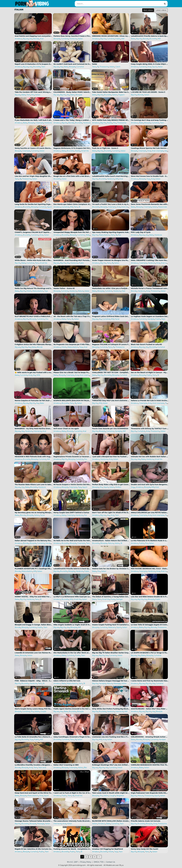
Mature (81, 291)
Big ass (26, 39)
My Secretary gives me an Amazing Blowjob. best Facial (34, 513)
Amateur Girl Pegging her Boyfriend (107, 849)
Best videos (148, 10)
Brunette (153, 39)
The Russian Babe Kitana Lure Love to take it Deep (34, 485)
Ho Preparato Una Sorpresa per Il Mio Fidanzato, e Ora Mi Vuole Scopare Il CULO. (72, 344)
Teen (43, 67)
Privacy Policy (86, 862)
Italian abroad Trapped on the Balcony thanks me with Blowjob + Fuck (34, 541)
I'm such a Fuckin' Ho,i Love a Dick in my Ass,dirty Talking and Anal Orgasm (111, 204)
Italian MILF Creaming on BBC (66, 765)
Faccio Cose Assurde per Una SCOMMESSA (110, 429)
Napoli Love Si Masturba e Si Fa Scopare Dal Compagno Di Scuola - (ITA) (34, 64)
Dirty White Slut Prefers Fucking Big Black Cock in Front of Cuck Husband (111, 709)
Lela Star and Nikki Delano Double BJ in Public (150, 597)
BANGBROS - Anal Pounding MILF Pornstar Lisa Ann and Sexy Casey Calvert (72, 260)
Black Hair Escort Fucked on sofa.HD (146, 344)
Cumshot (65, 39)
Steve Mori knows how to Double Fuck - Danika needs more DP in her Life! (150, 176)
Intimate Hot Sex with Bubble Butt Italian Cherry (150, 457)
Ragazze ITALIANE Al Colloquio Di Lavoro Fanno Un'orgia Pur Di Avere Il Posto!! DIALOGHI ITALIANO (111, 344)
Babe (133, 39)
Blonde (36, 39)
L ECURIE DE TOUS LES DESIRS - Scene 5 (148, 92)
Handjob (151, 319)
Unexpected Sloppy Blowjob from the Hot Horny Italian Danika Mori (72, 232)
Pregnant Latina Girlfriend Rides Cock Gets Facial (111, 316)
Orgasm (121, 95)
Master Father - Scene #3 (64, 288)
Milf (123, 39)
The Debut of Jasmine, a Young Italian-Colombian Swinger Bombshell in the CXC (111, 597)
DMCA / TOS (99, 862)
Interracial (37, 431)
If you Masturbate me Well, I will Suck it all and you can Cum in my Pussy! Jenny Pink (34, 120)
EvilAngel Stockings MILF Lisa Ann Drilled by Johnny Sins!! (111, 765)
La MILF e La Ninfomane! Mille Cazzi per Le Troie (72, 597)
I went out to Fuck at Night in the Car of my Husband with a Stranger (72, 793)
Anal (42, 39)
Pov (33, 95)
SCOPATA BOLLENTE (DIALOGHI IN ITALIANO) (72, 401)
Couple (43, 711)
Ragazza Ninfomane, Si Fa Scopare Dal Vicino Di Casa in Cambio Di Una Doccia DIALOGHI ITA (72, 148)
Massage (117, 683)
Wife (38, 375)
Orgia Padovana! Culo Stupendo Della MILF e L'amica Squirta (150, 793)
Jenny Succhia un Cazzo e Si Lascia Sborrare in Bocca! (34, 148)
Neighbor (120, 796)
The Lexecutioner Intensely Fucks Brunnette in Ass (72, 821)
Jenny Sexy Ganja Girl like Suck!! (145, 849)
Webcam (89, 235)
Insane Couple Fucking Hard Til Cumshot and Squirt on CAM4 (111, 625)
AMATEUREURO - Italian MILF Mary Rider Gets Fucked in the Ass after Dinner (150, 709)
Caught (112, 796)
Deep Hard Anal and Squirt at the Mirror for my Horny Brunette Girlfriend (34, 793)
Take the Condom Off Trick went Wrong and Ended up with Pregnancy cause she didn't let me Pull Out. (34, 92)
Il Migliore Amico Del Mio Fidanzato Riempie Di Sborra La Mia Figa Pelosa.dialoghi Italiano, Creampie (34, 344)
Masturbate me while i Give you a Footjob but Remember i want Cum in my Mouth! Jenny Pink (111, 288)
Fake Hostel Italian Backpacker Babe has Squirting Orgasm (111, 92)
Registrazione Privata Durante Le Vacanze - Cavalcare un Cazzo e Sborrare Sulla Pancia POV (72, 457)
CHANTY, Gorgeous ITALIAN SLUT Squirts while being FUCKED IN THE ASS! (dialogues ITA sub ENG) (34, 232)
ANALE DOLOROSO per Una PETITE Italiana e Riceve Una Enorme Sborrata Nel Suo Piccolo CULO (150, 513)
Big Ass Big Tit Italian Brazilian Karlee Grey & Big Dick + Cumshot (111, 653)
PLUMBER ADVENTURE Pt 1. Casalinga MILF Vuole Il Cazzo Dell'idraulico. (34, 569)
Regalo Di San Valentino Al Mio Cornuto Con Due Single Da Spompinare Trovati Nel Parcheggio (34, 849)
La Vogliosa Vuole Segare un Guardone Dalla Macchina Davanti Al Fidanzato (150, 316)
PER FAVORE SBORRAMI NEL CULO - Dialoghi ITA (150, 569)
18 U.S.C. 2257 (72, 862)
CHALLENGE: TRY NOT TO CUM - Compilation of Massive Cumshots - (111, 372)
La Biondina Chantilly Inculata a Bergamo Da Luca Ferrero (34, 765)
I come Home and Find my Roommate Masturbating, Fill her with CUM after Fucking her (150, 681)
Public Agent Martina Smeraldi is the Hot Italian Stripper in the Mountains (72, 709)
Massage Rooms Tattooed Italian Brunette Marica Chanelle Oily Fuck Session (34, 821)
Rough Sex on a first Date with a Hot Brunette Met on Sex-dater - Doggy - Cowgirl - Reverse (72, 176)
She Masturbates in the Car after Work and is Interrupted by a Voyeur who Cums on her (72, 653)
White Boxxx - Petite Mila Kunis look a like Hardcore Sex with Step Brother (34, 260)
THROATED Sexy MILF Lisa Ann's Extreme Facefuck (111, 401)
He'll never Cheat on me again (66, 429)
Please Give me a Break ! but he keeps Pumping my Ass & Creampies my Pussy (72, 372)
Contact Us (111, 862)
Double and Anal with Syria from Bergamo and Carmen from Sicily (150, 485)
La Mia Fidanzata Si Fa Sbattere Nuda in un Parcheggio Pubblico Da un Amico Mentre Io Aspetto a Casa (150, 541)
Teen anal (42, 768)
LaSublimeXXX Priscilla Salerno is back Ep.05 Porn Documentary (72, 569)
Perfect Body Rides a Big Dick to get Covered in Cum (111, 485)
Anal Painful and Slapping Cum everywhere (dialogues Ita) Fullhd (34, 36)
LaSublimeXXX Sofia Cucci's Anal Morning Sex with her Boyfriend (111, 176)
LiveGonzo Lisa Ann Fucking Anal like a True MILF (111, 737)
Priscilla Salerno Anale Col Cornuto (146, 821)
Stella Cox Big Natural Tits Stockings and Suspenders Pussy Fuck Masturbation (34, 288)
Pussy (113, 599)
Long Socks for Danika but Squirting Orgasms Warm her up (34, 204)
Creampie (39, 123)
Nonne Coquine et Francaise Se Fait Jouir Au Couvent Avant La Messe (34, 401)
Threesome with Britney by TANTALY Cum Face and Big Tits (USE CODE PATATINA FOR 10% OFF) (150, 429)
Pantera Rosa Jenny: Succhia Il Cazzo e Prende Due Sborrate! (72, 36)
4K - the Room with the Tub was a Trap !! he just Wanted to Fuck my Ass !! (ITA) (72, 316)
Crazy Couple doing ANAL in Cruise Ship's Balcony (150, 64)
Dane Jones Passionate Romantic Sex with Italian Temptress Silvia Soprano (150, 204)
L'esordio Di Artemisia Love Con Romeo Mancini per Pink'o (34, 653)
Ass (31, 39)
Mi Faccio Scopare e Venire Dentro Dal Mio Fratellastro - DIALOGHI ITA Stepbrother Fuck (72, 485)
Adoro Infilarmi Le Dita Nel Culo (67, 681)
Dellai (95, 64)
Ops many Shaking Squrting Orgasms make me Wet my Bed (111, 232)
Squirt (154, 67)
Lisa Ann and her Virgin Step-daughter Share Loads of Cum (34, 176)
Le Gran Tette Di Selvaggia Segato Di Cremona (150, 625)
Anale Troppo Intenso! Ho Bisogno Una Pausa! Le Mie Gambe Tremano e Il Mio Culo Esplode (111, 260)
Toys (148, 179)
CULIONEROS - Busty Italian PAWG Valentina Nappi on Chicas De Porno (72, 92)
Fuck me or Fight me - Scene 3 (105, 148)
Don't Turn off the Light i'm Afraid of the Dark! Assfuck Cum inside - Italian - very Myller (111, 513)
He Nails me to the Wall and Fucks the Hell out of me (72, 541)
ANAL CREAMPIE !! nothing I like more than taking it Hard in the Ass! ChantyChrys (150, 260)
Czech (118, 67)
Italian (80, 39)
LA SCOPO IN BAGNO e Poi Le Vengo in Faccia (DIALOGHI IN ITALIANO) (150, 653)
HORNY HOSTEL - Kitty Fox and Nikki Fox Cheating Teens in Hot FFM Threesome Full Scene (34, 597)
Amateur (18, 39)
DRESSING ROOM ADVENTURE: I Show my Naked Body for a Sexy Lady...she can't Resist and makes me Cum (111, 36)
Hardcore (73, 39)
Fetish (29, 291)
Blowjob (57, 39)
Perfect (118, 487)
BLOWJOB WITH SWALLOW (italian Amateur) (111, 821)
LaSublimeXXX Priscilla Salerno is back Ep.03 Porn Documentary (150, 36)
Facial (117, 319)
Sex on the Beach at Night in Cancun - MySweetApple (150, 372)
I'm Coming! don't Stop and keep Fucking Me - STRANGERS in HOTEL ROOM (150, 120)
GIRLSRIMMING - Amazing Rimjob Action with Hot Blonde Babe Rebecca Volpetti (150, 737)
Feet (123, 291)
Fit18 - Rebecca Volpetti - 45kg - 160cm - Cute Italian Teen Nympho (34, 681)
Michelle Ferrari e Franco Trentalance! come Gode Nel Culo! (150, 288)
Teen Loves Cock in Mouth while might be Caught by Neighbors (111, 793)
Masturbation (104, 235)
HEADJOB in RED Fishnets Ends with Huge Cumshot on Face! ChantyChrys (34, 457)
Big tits (103, 39)
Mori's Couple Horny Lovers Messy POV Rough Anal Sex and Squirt (34, 709)
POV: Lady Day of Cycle (141, 232)
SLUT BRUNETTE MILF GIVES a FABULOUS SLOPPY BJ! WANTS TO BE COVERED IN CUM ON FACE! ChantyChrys (34, 316)
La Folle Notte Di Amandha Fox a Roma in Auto (34, 737)
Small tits (85, 151)
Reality (110, 123)
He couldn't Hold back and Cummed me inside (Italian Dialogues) (72, 64)
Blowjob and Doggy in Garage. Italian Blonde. (34, 625)
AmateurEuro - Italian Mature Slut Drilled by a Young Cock (111, 541)
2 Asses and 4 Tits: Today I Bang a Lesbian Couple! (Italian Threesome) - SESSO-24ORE (72, 120)
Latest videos (161, 10)
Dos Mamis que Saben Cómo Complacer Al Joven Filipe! (72, 204)
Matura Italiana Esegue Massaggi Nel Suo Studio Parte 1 (111, 681)
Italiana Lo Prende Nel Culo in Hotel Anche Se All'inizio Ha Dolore (150, 401)
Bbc (85, 768)
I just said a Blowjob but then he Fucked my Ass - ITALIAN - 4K (111, 457)
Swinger (119, 599)
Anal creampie (158, 151)
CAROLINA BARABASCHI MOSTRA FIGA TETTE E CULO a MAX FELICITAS (150, 765)
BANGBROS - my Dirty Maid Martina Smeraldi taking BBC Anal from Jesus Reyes (34, 429)
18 (98, 67)
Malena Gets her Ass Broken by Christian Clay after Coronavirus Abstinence (111, 569)
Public (118, 39)
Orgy (133, 487)
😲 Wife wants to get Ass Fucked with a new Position (34, 372)
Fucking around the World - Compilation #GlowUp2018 (72, 849)
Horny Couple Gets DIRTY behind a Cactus (71, 513)
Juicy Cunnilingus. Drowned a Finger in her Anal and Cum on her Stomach (72, 737)
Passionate (163, 207)
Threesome (104, 67)
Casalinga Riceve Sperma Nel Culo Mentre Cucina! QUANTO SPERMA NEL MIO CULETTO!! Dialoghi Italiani (150, 148)
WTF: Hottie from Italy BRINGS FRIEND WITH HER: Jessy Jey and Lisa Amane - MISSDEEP (111, 120)
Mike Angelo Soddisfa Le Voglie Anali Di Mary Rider (72, 625)
